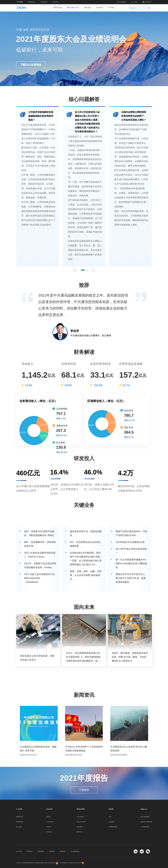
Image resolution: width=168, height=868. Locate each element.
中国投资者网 (113, 827)
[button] (83, 270)
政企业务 (56, 2)
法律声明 (52, 851)
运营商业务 (44, 2)
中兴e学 (49, 827)
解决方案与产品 (72, 8)
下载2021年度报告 (31, 65)
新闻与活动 (56, 8)
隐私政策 (63, 851)
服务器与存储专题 (146, 822)
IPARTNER (50, 822)
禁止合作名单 (81, 822)
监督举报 (80, 827)
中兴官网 (20, 2)
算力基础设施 (145, 817)
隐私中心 (80, 832)
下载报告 (84, 790)
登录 (136, 2)
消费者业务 (31, 2)
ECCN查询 (80, 817)
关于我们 (113, 8)
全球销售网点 (75, 851)
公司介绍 (19, 851)
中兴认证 (49, 832)
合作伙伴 (100, 8)
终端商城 (122, 2)
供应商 (48, 817)
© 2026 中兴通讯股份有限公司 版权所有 (29, 863)
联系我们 (30, 851)
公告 (110, 817)
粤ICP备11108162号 (48, 863)
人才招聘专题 (145, 827)
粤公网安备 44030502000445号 (70, 863)
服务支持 (88, 8)
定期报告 (112, 822)
